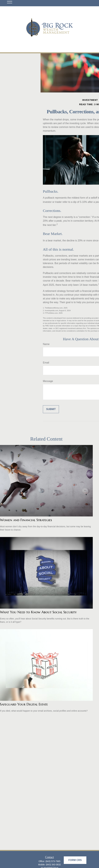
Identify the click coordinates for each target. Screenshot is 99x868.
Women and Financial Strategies (26, 520)
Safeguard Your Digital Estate (24, 704)
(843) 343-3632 (53, 865)
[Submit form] (51, 409)
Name (46, 344)
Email (46, 363)
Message (48, 381)
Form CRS (75, 860)
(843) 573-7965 (53, 861)
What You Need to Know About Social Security (38, 612)
